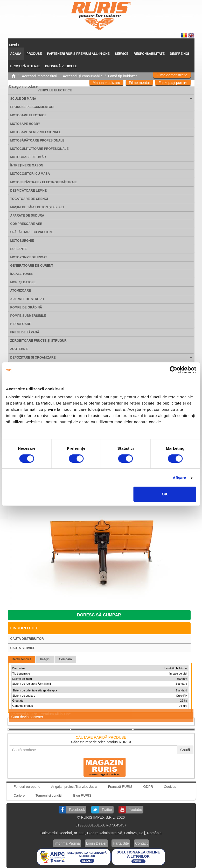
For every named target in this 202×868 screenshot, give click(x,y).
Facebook (77, 810)
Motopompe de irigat (29, 257)
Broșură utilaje (25, 66)
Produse (34, 54)
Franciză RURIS (120, 787)
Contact (141, 843)
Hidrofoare (21, 324)
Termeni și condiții (49, 795)
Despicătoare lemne (29, 191)
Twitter (107, 810)
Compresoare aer (26, 224)
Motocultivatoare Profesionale (40, 149)
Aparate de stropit (27, 299)
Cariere (19, 795)
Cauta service (23, 648)
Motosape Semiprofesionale (36, 132)
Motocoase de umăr (28, 157)
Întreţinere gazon (27, 165)
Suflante (19, 249)
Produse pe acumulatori (32, 107)
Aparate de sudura (27, 216)
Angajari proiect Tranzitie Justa (74, 787)
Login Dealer (96, 843)
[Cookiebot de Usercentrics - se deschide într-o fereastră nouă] (173, 370)
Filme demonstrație (172, 75)
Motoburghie (22, 241)
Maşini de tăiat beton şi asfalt (37, 207)
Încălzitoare (22, 274)
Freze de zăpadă (25, 332)
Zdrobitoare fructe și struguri (39, 341)
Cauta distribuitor (27, 639)
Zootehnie (19, 349)
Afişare (179, 478)
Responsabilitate (149, 54)
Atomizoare (21, 291)
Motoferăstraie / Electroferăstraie (44, 182)
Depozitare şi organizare (33, 358)
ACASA (16, 54)
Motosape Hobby (25, 124)
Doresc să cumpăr (99, 615)
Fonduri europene (27, 787)
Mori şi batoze (23, 282)
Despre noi (179, 54)
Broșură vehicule (61, 66)
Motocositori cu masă (30, 174)
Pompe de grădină (26, 307)
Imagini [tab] (45, 659)
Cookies (170, 787)
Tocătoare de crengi (29, 199)
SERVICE (122, 54)
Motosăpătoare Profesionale (37, 140)
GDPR (148, 787)
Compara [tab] (65, 659)
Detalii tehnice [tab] (22, 659)
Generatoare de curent (32, 266)
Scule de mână (23, 99)
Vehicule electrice (55, 90)
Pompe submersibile (28, 316)
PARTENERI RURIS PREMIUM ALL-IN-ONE (78, 54)
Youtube (135, 810)
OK (165, 494)
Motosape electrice (29, 115)
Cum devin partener (27, 717)
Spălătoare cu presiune (32, 232)
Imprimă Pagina (67, 843)
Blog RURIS (82, 795)
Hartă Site (121, 843)
